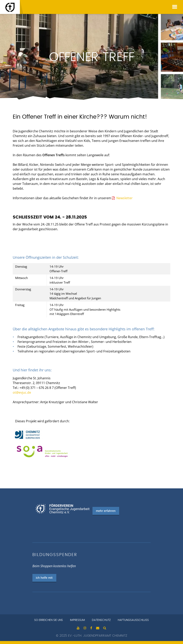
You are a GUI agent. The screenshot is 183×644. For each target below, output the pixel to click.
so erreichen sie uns (49, 620)
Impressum (77, 620)
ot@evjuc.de (22, 392)
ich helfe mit (44, 578)
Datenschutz (101, 620)
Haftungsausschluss (133, 620)
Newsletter (125, 198)
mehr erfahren (106, 511)
